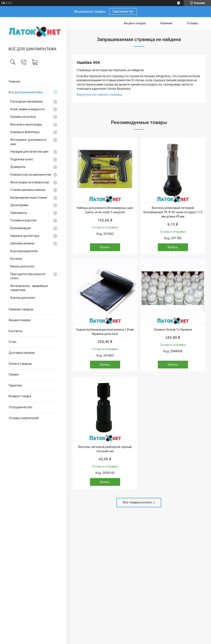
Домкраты (18, 167)
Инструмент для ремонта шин (28, 142)
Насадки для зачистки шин (29, 152)
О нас (12, 342)
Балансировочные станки (29, 198)
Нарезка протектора (25, 236)
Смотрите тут (123, 11)
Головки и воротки (23, 220)
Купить (105, 247)
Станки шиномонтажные (28, 190)
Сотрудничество (20, 407)
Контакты (16, 331)
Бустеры (16, 259)
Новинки (166, 23)
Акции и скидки (20, 320)
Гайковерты (19, 213)
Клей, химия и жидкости (27, 109)
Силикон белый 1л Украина (173, 330)
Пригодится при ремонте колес (28, 276)
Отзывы (192, 23)
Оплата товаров (20, 364)
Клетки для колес (23, 298)
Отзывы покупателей (24, 418)
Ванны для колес (22, 266)
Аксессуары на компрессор (30, 182)
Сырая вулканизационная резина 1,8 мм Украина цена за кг (105, 332)
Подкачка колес (22, 159)
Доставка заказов (22, 353)
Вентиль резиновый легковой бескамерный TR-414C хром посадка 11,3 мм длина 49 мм (173, 212)
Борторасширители (24, 251)
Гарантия (15, 385)
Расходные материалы (27, 101)
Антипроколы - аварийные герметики (29, 288)
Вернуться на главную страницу (100, 95)
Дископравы (19, 205)
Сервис (14, 374)
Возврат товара (20, 396)
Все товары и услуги (137, 502)
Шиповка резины (22, 243)
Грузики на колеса (23, 117)
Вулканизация (21, 228)
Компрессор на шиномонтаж (31, 175)
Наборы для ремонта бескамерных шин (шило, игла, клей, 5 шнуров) (105, 210)
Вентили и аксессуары (26, 124)
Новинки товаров (21, 309)
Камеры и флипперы (25, 132)
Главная (14, 81)
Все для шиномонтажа (26, 92)
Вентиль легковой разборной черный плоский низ (105, 449)
